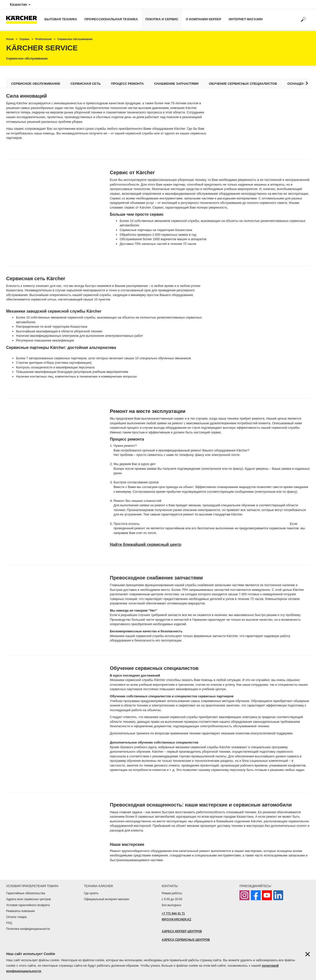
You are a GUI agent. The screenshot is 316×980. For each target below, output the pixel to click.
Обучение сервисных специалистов (243, 84)
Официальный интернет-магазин (107, 899)
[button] (307, 83)
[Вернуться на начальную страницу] (23, 19)
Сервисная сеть (86, 84)
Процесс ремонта (128, 84)
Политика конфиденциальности (28, 929)
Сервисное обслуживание (36, 84)
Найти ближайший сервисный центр (146, 544)
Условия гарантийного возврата (28, 905)
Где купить (91, 893)
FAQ (9, 923)
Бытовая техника (61, 19)
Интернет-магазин (246, 19)
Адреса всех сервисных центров (29, 899)
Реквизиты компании (20, 911)
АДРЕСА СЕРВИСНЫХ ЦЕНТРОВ (186, 940)
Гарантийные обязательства (26, 893)
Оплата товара (16, 917)
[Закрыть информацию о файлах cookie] (308, 954)
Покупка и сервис (162, 19)
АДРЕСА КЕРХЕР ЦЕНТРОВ (182, 931)
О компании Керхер (204, 19)
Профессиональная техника (111, 19)
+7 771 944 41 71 (173, 914)
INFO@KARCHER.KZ (177, 919)
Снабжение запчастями (176, 84)
